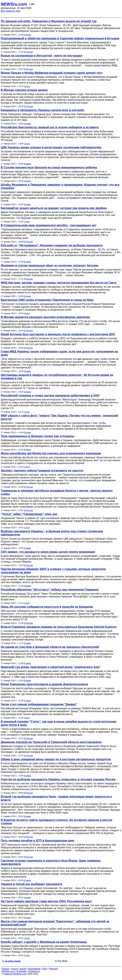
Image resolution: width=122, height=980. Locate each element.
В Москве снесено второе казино (24, 90)
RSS (45, 969)
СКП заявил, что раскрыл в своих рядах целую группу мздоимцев (48, 552)
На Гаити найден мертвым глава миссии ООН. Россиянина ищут (46, 901)
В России (29, 52)
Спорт (27, 86)
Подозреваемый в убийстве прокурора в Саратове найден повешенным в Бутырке (60, 38)
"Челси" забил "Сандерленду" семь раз (29, 514)
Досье (14, 969)
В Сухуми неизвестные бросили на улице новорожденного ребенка (49, 167)
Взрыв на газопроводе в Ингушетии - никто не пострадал (42, 56)
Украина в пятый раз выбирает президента (32, 884)
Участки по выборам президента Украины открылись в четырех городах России (58, 779)
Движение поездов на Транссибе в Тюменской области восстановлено (51, 742)
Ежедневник (34, 969)
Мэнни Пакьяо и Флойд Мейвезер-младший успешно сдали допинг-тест (52, 73)
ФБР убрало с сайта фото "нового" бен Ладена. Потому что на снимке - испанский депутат (59, 417)
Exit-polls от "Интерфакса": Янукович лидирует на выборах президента (52, 245)
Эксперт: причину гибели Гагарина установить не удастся (42, 471)
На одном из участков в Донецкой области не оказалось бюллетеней (50, 647)
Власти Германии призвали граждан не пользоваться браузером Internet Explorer (59, 627)
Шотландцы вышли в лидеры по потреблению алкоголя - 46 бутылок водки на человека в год (57, 377)
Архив (23, 969)
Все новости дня (11, 11)
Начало (5, 969)
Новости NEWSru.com (15, 974)
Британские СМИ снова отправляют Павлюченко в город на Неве (47, 300)
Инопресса (34, 971)
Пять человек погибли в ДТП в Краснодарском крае (37, 841)
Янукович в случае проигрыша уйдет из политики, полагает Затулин (50, 265)
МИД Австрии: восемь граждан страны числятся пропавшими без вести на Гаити (59, 283)
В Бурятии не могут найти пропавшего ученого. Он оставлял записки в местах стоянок (57, 822)
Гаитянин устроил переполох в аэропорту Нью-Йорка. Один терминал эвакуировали (51, 862)
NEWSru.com (14, 4)
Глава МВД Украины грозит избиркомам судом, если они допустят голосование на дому (59, 353)
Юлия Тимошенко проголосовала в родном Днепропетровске (44, 684)
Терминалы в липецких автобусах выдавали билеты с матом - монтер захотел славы (57, 492)
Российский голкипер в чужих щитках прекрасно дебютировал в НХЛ (50, 396)
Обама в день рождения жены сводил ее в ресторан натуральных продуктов (56, 759)
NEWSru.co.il (8, 971)
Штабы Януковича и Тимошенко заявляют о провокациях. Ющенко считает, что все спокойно (60, 186)
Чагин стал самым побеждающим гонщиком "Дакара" (39, 704)
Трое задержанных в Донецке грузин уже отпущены (38, 436)
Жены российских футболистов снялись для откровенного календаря (51, 453)
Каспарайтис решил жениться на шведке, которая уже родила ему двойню (54, 208)
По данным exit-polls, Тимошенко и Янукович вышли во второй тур (49, 21)
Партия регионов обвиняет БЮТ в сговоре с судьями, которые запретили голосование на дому (53, 571)
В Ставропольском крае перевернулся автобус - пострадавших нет (49, 225)
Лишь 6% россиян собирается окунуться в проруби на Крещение (47, 607)
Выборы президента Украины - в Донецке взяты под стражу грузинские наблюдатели (52, 533)
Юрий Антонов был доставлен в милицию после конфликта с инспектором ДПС (58, 334)
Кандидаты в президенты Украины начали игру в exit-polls (42, 110)
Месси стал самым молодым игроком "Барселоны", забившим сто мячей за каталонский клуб (55, 923)
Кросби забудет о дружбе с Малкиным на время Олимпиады (44, 942)
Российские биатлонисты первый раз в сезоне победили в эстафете (50, 127)
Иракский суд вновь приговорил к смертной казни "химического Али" (51, 667)
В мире (28, 35)
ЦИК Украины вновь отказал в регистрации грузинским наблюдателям (51, 147)
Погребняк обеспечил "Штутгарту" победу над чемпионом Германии (50, 590)
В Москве (22, 971)
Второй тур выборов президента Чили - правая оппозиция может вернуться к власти (56, 798)
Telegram (54, 969)
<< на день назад (11, 961)
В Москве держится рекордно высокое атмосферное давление (45, 317)
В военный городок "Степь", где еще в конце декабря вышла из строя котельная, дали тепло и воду (59, 723)
